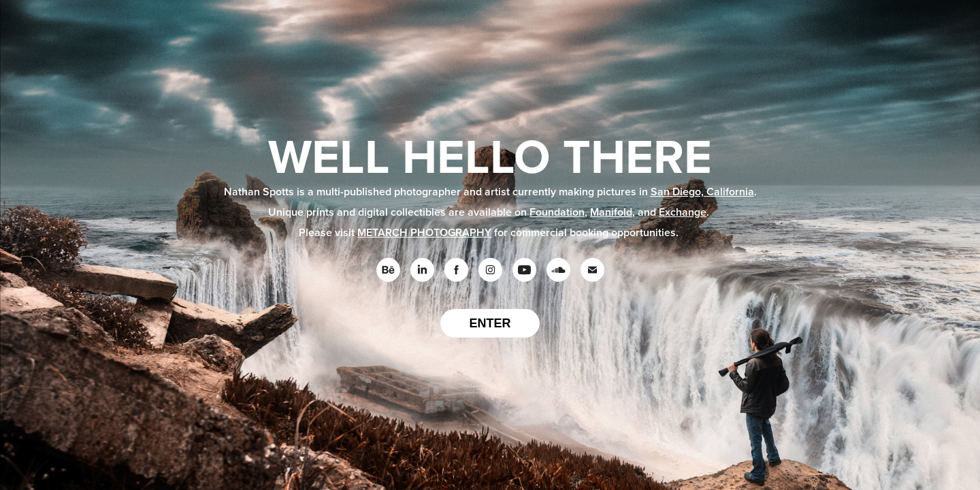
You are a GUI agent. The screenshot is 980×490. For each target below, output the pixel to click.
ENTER (490, 323)
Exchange (683, 212)
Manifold (611, 212)
